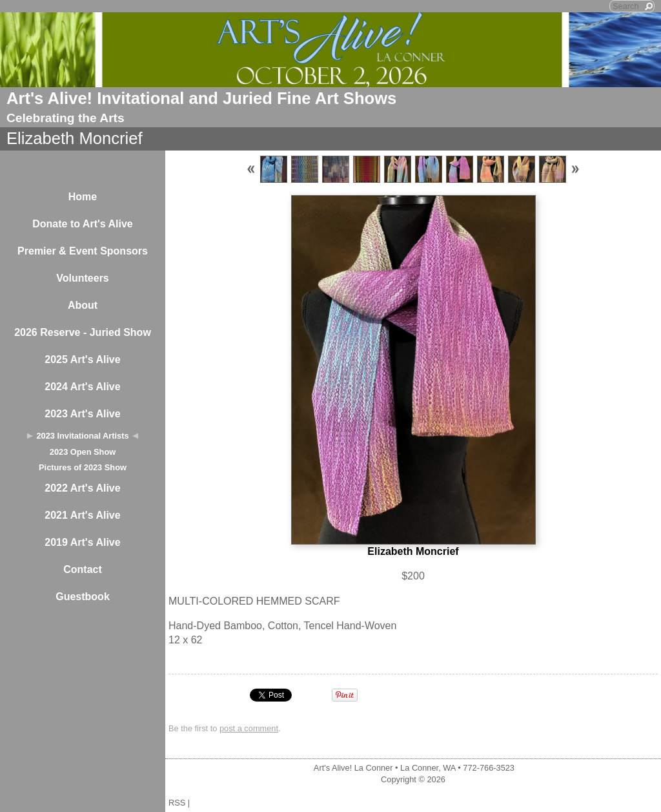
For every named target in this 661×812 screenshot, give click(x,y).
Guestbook (83, 597)
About (83, 305)
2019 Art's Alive (82, 542)
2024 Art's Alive (82, 387)
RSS (177, 803)
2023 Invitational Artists (82, 436)
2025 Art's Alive (82, 359)
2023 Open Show (83, 452)
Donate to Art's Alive (83, 224)
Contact (83, 569)
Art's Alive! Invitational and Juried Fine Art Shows (201, 98)
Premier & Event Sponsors (83, 251)
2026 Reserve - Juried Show (83, 332)
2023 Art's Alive (82, 414)
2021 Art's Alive (82, 515)
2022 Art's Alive (82, 488)
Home (83, 197)
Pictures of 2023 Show (83, 467)
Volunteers (83, 278)
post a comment (249, 728)
